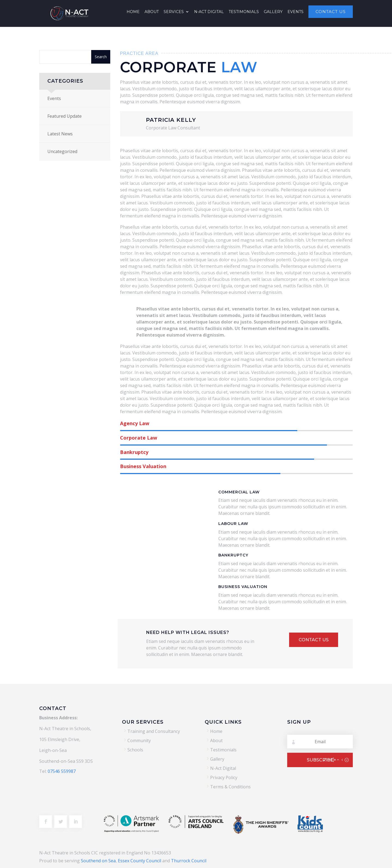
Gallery (273, 12)
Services (174, 12)
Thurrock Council (189, 861)
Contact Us (331, 12)
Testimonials (244, 12)
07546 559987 (62, 771)
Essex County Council (140, 861)
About (152, 12)
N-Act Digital (209, 12)
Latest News (60, 134)
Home (133, 12)
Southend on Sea (98, 861)
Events (295, 12)
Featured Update (65, 116)
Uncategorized (62, 151)
